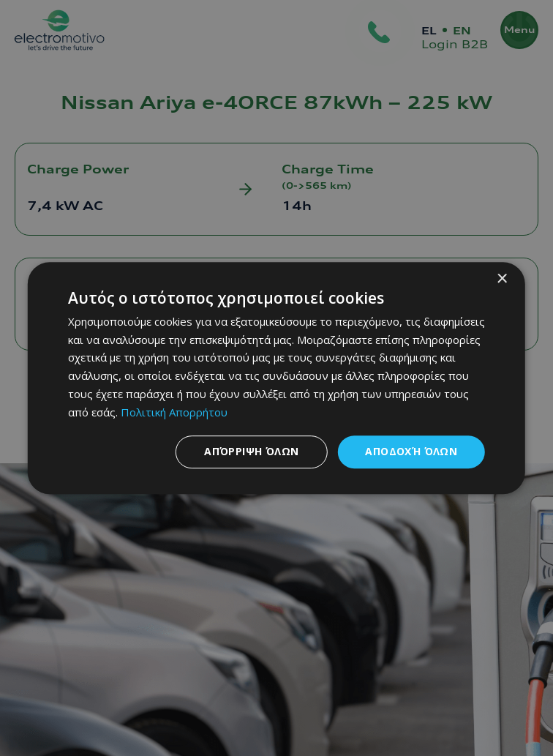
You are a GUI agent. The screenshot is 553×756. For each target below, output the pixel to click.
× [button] (501, 279)
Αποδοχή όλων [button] (411, 452)
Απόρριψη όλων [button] (251, 452)
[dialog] (276, 378)
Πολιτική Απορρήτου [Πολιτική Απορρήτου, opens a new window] (174, 412)
